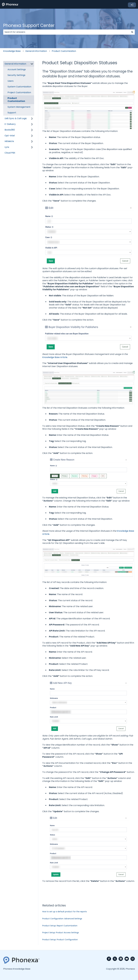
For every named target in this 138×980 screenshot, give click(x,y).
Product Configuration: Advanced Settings (62, 919)
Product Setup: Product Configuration (60, 940)
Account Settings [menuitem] (17, 69)
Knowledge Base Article (55, 357)
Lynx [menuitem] (7, 147)
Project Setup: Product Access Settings (61, 933)
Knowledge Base (12, 51)
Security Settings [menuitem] (16, 75)
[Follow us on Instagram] (133, 959)
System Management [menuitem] (19, 107)
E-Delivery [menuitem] (10, 124)
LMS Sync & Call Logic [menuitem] (16, 118)
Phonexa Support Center (29, 25)
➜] (132, 5)
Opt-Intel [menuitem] (10, 136)
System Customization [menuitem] (19, 87)
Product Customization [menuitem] (16, 100)
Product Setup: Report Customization (60, 926)
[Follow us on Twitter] (115, 959)
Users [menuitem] (11, 81)
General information (36, 51)
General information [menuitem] (15, 64)
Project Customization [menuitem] (19, 92)
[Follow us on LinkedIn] (121, 959)
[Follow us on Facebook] (109, 959)
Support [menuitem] (12, 113)
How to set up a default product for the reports (65, 912)
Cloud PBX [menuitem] (10, 153)
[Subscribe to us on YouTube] (127, 959)
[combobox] (66, 32)
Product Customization (64, 51)
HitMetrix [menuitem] (9, 141)
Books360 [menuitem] (10, 130)
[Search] (132, 32)
